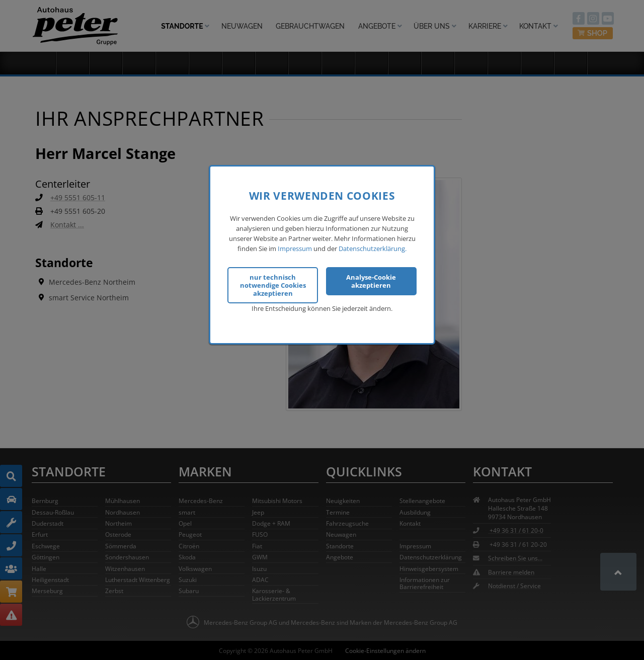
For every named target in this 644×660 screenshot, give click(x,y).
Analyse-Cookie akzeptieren (371, 280)
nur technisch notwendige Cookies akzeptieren (273, 284)
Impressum (295, 247)
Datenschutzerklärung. (373, 247)
